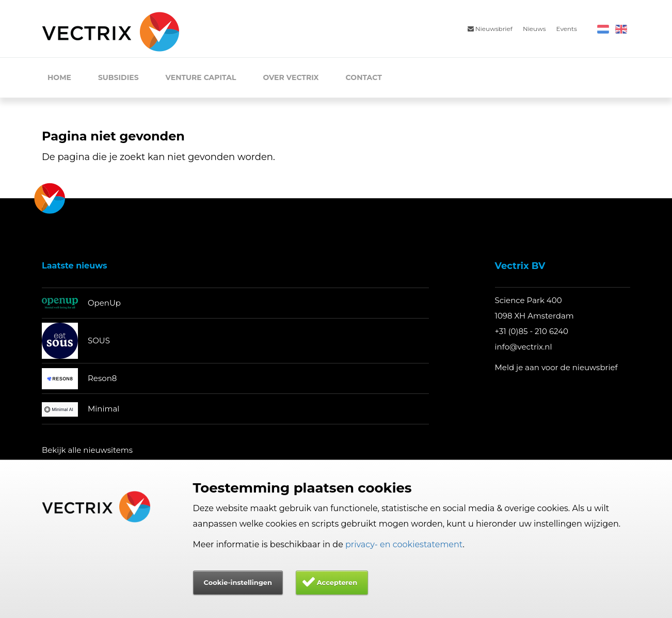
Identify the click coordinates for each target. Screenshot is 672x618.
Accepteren (337, 582)
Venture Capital (201, 77)
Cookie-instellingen (238, 582)
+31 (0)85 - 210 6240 (532, 331)
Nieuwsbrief (490, 29)
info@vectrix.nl (524, 347)
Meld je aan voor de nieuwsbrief (556, 367)
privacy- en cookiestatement (404, 544)
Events (567, 29)
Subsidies (118, 77)
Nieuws (534, 29)
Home (59, 77)
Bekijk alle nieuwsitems (87, 450)
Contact (364, 77)
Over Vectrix (291, 77)
